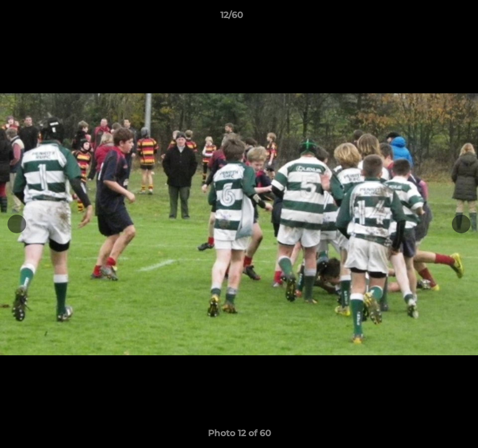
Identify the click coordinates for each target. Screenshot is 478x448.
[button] (433, 18)
